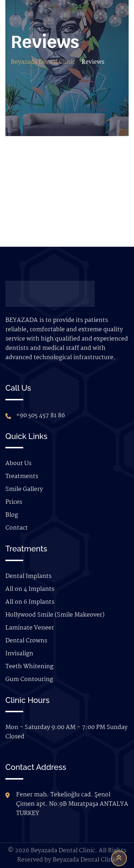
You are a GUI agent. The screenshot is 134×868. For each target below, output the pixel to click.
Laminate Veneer (30, 628)
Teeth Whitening (29, 667)
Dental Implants (28, 576)
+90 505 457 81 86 (41, 416)
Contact (17, 528)
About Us (18, 464)
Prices (14, 502)
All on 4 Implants (30, 589)
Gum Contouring (29, 679)
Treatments (22, 476)
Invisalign (19, 654)
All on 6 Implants (30, 602)
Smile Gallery (24, 489)
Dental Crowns (26, 641)
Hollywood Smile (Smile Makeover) (55, 615)
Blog (12, 515)
